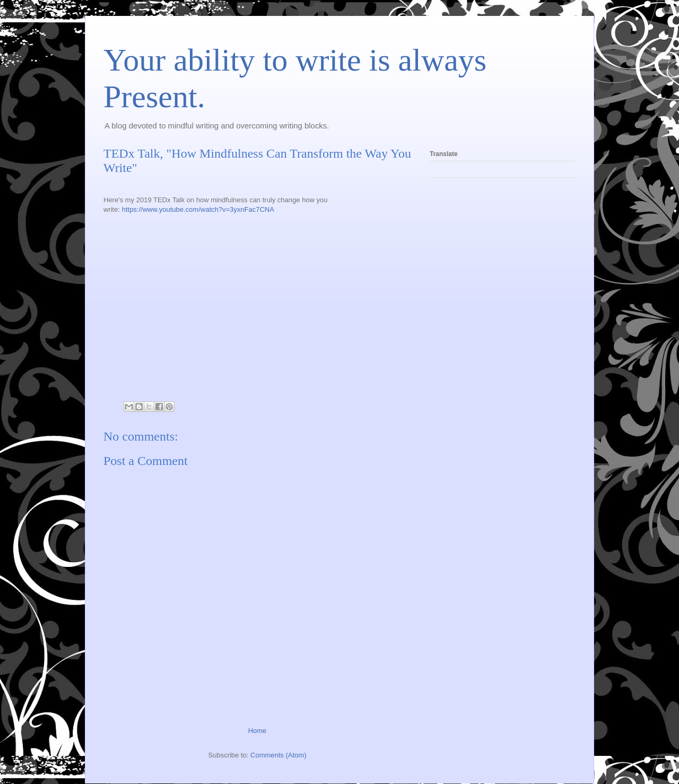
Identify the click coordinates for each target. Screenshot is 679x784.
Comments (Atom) (278, 755)
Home (258, 731)
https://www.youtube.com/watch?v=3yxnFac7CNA (198, 209)
